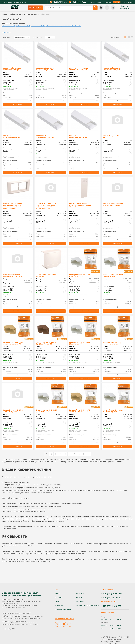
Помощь (16, 2)
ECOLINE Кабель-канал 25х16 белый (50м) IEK (112, 69)
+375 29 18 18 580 (60, 3)
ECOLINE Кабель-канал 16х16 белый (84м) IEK (45, 69)
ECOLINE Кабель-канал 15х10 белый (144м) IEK (12, 69)
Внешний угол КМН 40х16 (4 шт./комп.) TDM (46, 411)
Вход (117, 2)
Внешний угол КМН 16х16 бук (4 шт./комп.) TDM (46, 343)
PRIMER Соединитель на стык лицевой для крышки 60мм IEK (80, 205)
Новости (9, 2)
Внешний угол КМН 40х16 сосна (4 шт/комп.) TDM (80, 411)
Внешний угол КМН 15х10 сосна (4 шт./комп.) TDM (13, 343)
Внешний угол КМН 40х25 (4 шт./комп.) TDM (113, 411)
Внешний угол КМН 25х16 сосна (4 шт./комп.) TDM (113, 343)
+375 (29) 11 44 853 (111, 606)
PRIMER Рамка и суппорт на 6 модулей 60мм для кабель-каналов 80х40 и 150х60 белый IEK (46, 206)
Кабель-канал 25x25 (9, 26)
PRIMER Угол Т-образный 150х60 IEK (46, 275)
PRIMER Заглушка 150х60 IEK (113, 137)
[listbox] (22, 37)
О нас (3, 2)
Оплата (79, 597)
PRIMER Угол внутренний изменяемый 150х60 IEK (113, 204)
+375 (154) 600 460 (111, 594)
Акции (57, 593)
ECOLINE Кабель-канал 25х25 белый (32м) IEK (12, 137)
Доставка (80, 601)
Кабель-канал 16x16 (38, 26)
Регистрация (128, 2)
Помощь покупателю (63, 610)
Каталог (35, 8)
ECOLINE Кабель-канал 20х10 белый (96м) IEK (79, 69)
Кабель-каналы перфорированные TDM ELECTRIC (63, 26)
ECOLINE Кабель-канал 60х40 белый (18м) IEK (79, 137)
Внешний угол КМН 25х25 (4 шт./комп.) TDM (13, 411)
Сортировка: (6, 37)
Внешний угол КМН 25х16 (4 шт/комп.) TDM (79, 343)
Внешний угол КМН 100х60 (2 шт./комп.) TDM (80, 275)
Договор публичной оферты (88, 606)
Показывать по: (37, 37)
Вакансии (23, 2)
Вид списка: (115, 37)
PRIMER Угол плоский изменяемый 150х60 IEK (12, 275)
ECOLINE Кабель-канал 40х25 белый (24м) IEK (45, 137)
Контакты (108, 2)
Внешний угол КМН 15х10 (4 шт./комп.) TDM (114, 275)
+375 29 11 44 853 (79, 3)
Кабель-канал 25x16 (23, 26)
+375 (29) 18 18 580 (111, 598)
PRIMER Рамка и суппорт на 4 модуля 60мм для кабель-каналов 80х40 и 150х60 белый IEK (13, 206)
